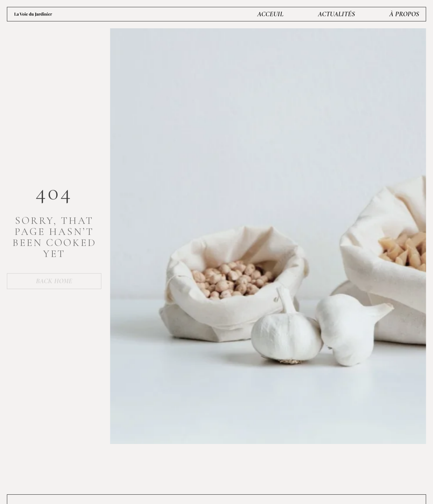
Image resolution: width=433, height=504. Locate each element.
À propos (404, 14)
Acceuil (270, 14)
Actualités (336, 14)
